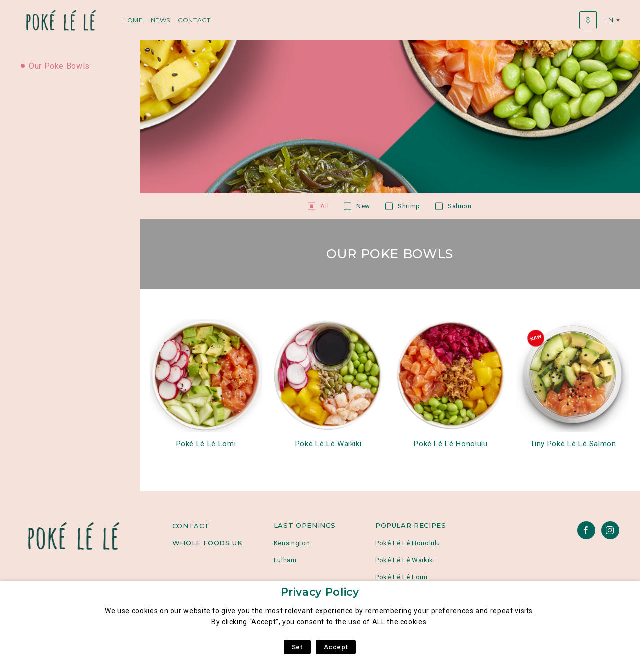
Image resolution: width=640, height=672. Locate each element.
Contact (194, 20)
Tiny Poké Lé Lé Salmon (573, 444)
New (363, 206)
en (609, 20)
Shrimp (409, 206)
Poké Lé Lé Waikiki (329, 444)
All (325, 206)
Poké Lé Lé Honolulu (451, 444)
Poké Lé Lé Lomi (206, 444)
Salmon (460, 206)
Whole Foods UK (208, 543)
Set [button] (297, 647)
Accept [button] (336, 647)
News (161, 20)
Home (133, 20)
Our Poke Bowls (59, 66)
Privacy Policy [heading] (320, 592)
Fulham (285, 560)
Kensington (292, 543)
